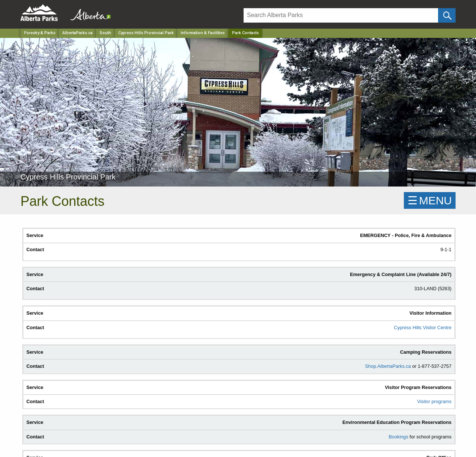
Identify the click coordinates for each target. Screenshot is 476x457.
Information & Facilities (203, 33)
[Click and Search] (447, 15)
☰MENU (430, 200)
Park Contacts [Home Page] (245, 33)
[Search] (341, 15)
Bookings (398, 437)
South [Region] (105, 33)
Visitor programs (434, 401)
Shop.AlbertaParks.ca (388, 366)
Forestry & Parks (40, 33)
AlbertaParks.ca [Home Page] (78, 33)
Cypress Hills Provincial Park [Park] (146, 33)
